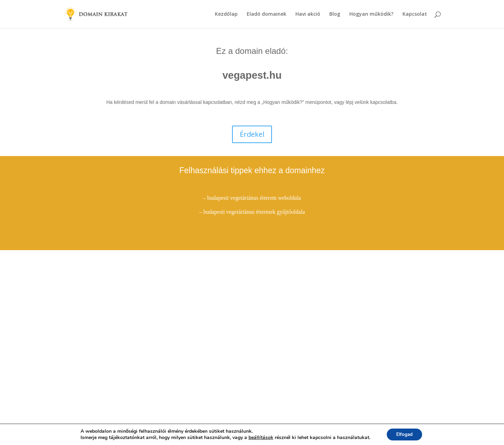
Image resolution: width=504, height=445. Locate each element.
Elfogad (404, 434)
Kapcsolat (415, 14)
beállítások (260, 437)
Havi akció (308, 14)
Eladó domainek (267, 14)
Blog (335, 14)
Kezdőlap (226, 14)
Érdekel (252, 134)
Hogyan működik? (371, 14)
